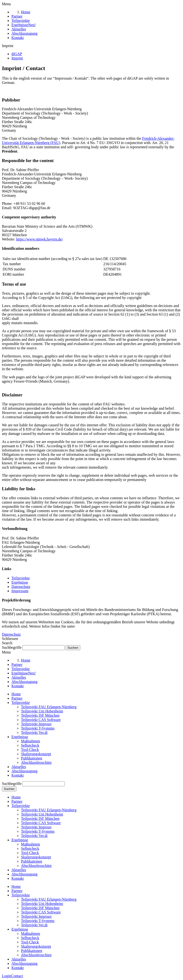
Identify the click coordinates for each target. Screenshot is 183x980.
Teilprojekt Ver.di (34, 733)
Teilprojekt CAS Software (41, 720)
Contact (17, 976)
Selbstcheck (30, 745)
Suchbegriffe (12, 647)
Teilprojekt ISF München (40, 715)
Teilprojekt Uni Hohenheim (42, 711)
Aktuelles (19, 767)
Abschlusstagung (24, 771)
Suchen (9, 789)
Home (16, 694)
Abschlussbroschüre (36, 762)
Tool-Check (30, 750)
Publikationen (32, 758)
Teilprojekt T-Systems (38, 728)
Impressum (20, 591)
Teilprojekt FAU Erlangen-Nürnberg (49, 707)
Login (6, 976)
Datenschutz (21, 587)
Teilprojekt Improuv (36, 724)
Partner (17, 698)
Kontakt (18, 775)
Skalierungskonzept (36, 754)
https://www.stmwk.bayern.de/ (40, 239)
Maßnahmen (30, 741)
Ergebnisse (20, 582)
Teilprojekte (21, 578)
